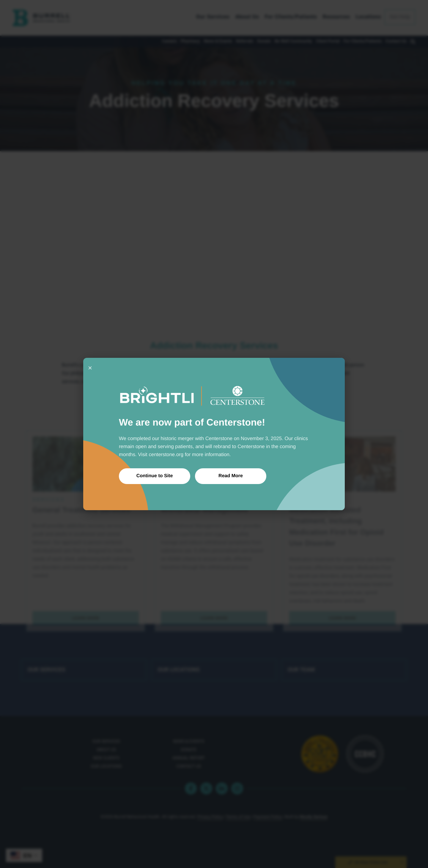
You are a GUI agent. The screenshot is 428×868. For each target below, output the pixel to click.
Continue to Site (155, 476)
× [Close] (90, 368)
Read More (231, 476)
